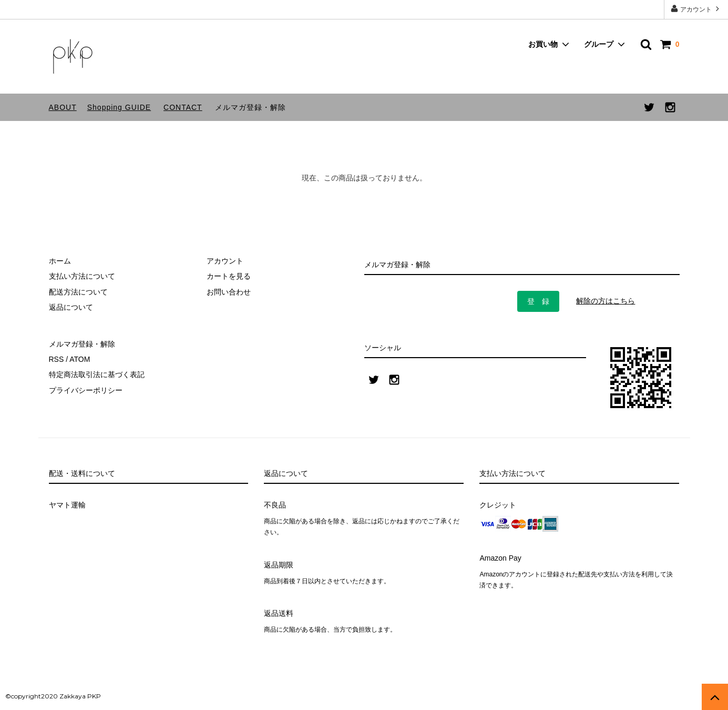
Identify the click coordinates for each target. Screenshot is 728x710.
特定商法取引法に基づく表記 (97, 374)
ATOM (80, 359)
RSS (57, 359)
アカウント (696, 9)
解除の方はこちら (606, 301)
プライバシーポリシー (86, 390)
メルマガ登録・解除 (250, 107)
